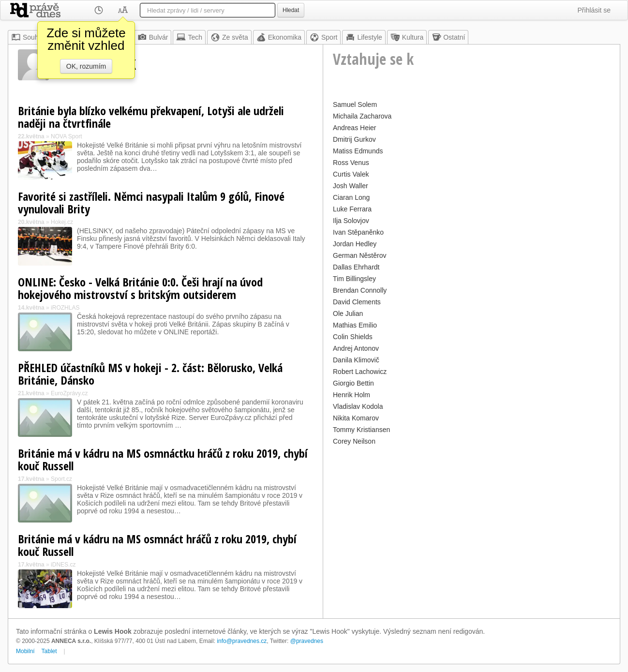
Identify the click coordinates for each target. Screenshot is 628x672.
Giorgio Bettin (353, 383)
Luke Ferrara (352, 209)
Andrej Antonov (356, 348)
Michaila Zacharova (362, 116)
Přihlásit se (594, 10)
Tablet (49, 651)
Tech (189, 37)
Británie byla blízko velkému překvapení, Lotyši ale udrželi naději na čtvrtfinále (151, 117)
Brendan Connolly (360, 290)
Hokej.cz (62, 222)
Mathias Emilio (355, 325)
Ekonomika (279, 37)
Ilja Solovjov (351, 221)
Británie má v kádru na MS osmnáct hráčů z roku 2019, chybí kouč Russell (157, 545)
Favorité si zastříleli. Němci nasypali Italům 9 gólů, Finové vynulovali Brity (151, 202)
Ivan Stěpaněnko (358, 232)
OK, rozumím (86, 66)
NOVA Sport (66, 136)
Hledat (291, 10)
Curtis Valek (351, 174)
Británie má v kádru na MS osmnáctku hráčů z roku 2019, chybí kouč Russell (163, 459)
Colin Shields (353, 337)
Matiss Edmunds (358, 151)
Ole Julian (348, 314)
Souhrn (28, 37)
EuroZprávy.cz (69, 393)
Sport (323, 37)
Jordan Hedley (355, 244)
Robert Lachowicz (360, 372)
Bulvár (153, 37)
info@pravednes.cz (242, 641)
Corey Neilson (354, 441)
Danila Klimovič (356, 360)
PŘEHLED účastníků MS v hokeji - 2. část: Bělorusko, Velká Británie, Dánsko (150, 374)
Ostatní (448, 37)
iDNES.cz (63, 565)
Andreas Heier (355, 128)
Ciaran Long (351, 197)
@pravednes (307, 641)
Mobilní (25, 651)
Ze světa (229, 37)
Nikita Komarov (356, 418)
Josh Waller (351, 186)
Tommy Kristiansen (361, 430)
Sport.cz (61, 479)
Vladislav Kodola (358, 406)
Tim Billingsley (354, 279)
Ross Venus (351, 163)
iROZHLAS (65, 308)
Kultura (407, 37)
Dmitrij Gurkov (354, 139)
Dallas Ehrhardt (356, 267)
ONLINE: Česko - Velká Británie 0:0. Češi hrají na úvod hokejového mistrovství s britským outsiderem (140, 288)
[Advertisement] (471, 516)
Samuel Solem (355, 105)
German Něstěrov (359, 255)
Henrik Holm (351, 395)
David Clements (357, 302)
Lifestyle (364, 37)
